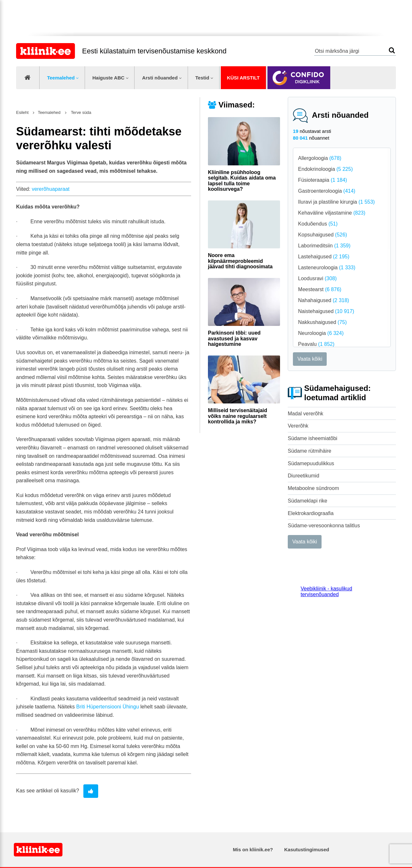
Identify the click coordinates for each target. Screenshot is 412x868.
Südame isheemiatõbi (313, 438)
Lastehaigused (324, 257)
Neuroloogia (321, 333)
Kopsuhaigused (323, 235)
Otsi (392, 50)
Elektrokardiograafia (311, 513)
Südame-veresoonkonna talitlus (324, 526)
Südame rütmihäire (309, 451)
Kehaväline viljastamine (332, 213)
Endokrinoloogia (325, 169)
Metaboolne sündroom (313, 488)
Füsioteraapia (323, 180)
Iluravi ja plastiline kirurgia (336, 202)
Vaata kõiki (310, 359)
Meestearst (320, 289)
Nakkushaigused (322, 322)
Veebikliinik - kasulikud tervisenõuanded (326, 591)
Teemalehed (61, 78)
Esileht (22, 112)
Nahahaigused (323, 300)
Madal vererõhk (305, 414)
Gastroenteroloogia (327, 191)
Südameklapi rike (308, 501)
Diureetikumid (304, 476)
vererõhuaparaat (51, 189)
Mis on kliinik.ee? (253, 850)
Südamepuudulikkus (311, 463)
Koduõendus (318, 224)
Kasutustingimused (307, 850)
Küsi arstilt (243, 78)
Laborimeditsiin (324, 246)
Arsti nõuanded (160, 78)
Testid (202, 78)
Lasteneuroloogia (327, 268)
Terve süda (81, 112)
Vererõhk (298, 426)
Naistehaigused (326, 311)
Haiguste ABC (108, 78)
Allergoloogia (320, 158)
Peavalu (316, 344)
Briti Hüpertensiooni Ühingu (108, 707)
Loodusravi (317, 278)
